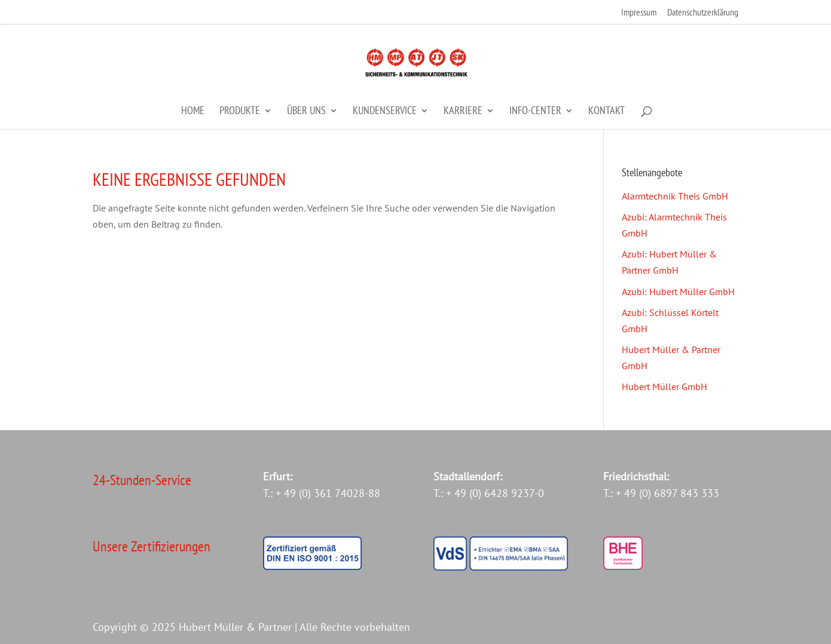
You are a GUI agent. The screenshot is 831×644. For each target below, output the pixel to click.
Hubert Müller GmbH (665, 387)
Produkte (240, 112)
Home (193, 112)
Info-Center (535, 112)
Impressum (639, 13)
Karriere (463, 112)
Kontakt (607, 112)
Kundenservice (385, 112)
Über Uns (306, 112)
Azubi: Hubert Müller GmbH (678, 292)
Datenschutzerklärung (703, 13)
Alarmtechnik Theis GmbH (675, 196)
